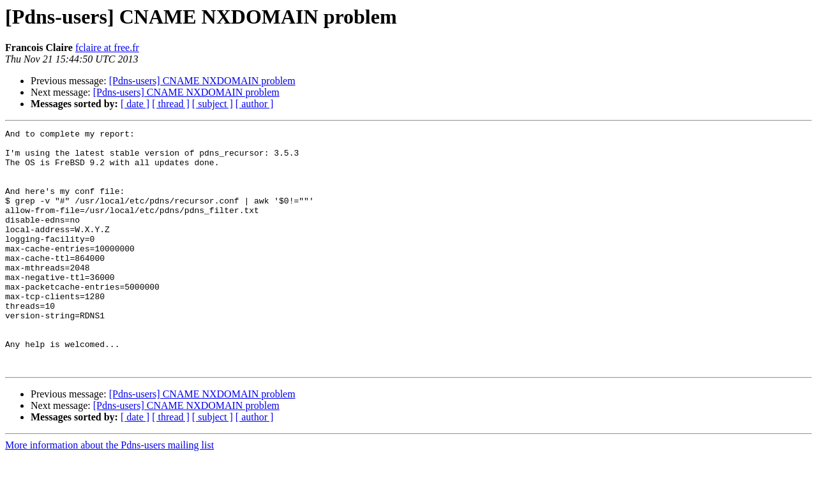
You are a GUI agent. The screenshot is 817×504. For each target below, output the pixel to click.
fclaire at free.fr (107, 48)
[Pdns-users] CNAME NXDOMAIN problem (202, 81)
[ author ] (255, 104)
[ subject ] (213, 104)
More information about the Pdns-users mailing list (109, 493)
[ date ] (135, 104)
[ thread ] (171, 104)
